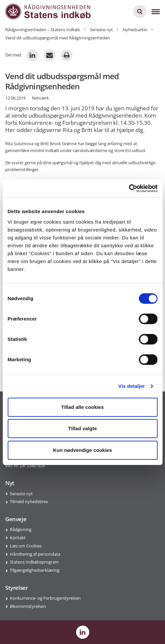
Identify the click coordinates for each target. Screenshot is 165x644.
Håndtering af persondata (35, 554)
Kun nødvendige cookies (83, 450)
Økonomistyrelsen (28, 606)
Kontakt (18, 538)
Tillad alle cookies (82, 407)
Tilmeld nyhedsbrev (29, 501)
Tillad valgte (83, 428)
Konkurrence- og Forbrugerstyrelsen (45, 598)
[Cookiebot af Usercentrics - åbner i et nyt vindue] (129, 189)
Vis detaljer (132, 386)
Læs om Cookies (26, 546)
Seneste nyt (21, 494)
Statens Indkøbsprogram (34, 562)
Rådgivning (21, 529)
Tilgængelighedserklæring (35, 570)
